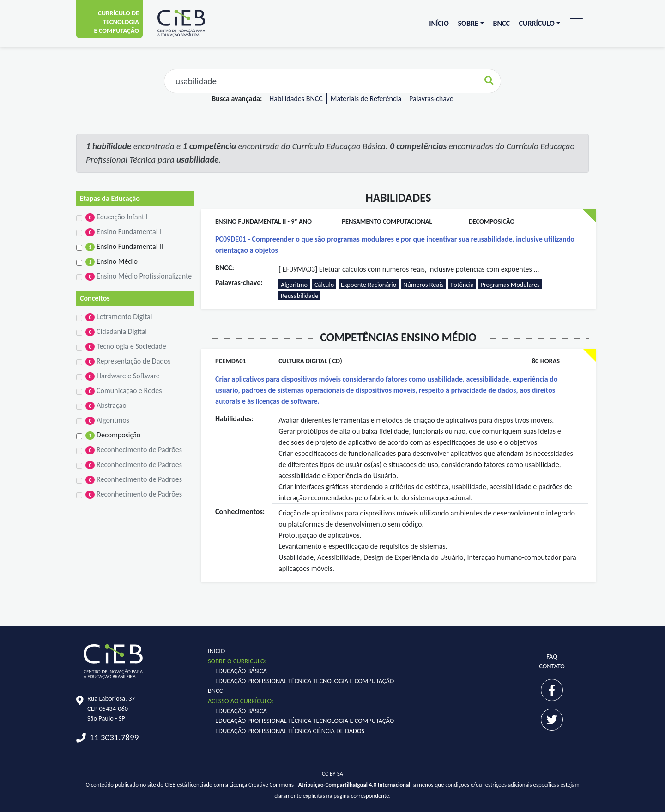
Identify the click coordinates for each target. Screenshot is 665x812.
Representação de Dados (128, 361)
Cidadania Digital (116, 332)
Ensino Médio (112, 261)
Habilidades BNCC (296, 99)
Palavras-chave (431, 99)
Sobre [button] (468, 23)
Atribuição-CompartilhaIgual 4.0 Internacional (354, 785)
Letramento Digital (119, 317)
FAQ (552, 656)
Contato (552, 666)
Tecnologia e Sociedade (126, 346)
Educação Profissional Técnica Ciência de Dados (290, 731)
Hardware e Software (123, 376)
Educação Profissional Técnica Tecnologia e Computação (305, 681)
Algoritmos (107, 420)
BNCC (501, 23)
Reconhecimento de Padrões (134, 450)
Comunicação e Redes (124, 391)
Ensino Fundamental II (124, 247)
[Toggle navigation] (576, 23)
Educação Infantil (117, 217)
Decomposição (113, 435)
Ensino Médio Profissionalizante (139, 276)
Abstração (106, 406)
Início (439, 23)
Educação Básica (241, 671)
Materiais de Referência (366, 99)
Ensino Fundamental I (123, 232)
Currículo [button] (537, 23)
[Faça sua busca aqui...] (321, 81)
